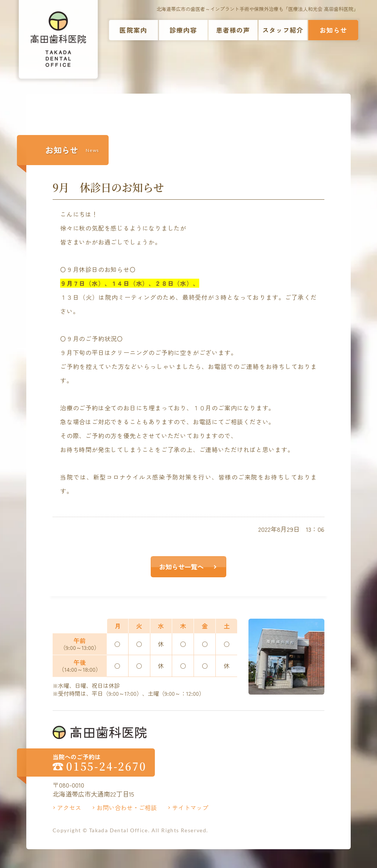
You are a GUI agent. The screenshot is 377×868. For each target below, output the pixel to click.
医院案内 (133, 30)
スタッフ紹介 (283, 30)
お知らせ (333, 30)
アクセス (69, 807)
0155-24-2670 (106, 766)
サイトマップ (190, 807)
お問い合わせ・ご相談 (127, 807)
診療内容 (183, 30)
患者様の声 (233, 30)
